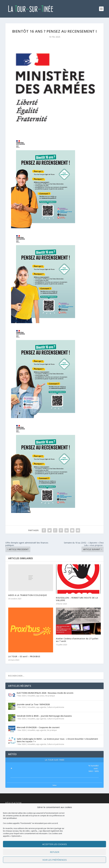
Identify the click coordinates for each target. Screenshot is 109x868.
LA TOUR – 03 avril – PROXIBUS (24, 656)
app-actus (40, 696)
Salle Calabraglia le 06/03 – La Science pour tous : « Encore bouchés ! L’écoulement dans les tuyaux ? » (57, 740)
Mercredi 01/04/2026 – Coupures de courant (38, 727)
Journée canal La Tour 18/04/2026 (33, 704)
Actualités (31, 696)
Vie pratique (50, 696)
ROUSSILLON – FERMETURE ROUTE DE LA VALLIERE (77, 599)
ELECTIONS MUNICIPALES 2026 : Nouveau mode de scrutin (45, 693)
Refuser (55, 852)
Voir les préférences (55, 860)
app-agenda (41, 707)
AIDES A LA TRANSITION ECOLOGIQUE (28, 595)
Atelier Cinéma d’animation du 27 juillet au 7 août (77, 640)
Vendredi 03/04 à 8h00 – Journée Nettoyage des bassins (44, 716)
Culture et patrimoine (56, 707)
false (55, 785)
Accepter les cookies (55, 844)
